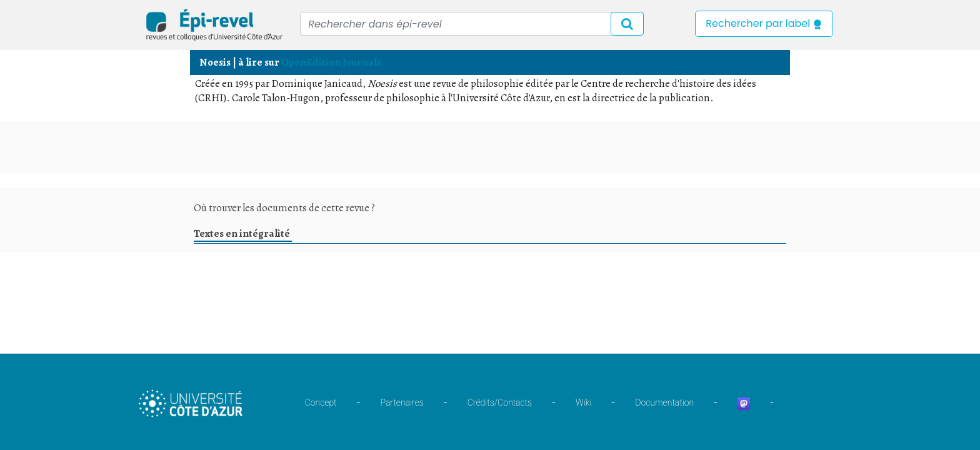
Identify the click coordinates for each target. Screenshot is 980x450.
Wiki (583, 402)
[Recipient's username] (472, 24)
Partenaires (402, 402)
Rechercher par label (764, 23)
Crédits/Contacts (500, 402)
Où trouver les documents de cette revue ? (284, 208)
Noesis (215, 62)
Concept (321, 402)
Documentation (664, 402)
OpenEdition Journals (331, 62)
